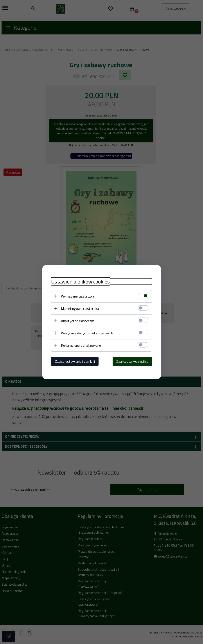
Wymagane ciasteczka (78, 296)
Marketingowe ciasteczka (80, 308)
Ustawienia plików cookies (80, 281)
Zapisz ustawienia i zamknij (75, 361)
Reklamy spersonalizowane (81, 345)
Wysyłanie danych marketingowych (87, 333)
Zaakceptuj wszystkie (132, 361)
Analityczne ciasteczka (78, 321)
